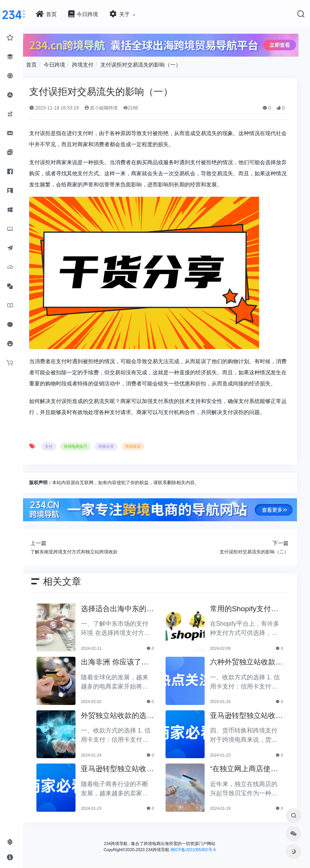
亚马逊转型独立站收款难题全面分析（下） (253, 726)
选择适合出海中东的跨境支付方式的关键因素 (150, 619)
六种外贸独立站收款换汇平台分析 (253, 673)
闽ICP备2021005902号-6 (220, 860)
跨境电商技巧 (128, 461)
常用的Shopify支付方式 (254, 619)
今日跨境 (107, 60)
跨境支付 (136, 60)
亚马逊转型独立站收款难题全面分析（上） (150, 779)
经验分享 (159, 461)
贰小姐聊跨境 (153, 103)
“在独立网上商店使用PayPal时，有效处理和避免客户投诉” (254, 779)
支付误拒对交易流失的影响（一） (194, 60)
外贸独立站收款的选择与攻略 (150, 726)
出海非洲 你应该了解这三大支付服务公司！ (151, 673)
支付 (102, 461)
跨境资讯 (186, 461)
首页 (84, 60)
